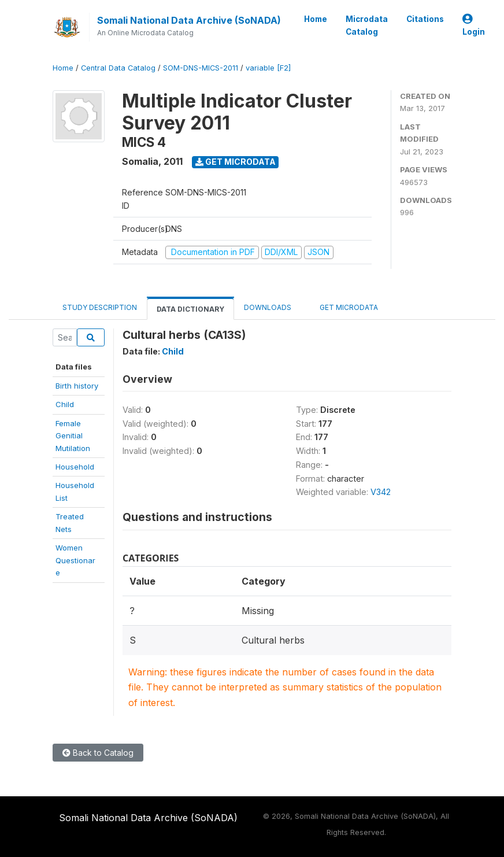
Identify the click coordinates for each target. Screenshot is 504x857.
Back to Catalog (98, 753)
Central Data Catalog (118, 68)
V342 (381, 492)
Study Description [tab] (100, 307)
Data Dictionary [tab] (190, 309)
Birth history (77, 386)
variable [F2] (268, 68)
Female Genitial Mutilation (73, 436)
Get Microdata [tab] (344, 307)
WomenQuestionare (75, 560)
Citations (425, 19)
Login (474, 26)
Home (316, 19)
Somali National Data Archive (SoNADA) (189, 20)
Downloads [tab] (268, 307)
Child (65, 404)
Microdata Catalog (367, 25)
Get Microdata (236, 162)
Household (75, 467)
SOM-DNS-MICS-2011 (201, 68)
